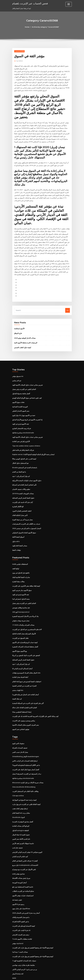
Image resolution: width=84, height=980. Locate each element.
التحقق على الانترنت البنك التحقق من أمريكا (26, 646)
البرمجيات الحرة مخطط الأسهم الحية (26, 339)
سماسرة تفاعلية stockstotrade (23, 427)
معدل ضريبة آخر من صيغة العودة (22, 513)
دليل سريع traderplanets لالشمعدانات (25, 852)
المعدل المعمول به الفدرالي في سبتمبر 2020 (26, 521)
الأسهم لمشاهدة (19, 325)
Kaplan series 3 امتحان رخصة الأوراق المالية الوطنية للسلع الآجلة (33, 449)
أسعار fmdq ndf (18, 959)
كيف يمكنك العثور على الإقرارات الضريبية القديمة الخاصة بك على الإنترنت (35, 706)
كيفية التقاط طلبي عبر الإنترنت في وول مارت (26, 793)
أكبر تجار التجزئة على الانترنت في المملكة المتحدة (28, 693)
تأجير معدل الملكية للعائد (20, 508)
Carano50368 (19, 51)
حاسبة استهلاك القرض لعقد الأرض (23, 831)
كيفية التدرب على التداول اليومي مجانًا (24, 453)
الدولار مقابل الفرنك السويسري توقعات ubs (26, 663)
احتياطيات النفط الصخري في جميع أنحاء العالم (27, 672)
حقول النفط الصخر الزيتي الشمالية (23, 491)
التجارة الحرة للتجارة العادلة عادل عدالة (25, 697)
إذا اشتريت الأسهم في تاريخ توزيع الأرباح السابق (27, 414)
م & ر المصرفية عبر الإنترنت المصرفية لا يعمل (27, 763)
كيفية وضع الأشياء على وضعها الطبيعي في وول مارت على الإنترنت (33, 933)
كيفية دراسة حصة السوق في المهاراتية (24, 788)
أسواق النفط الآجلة (18, 530)
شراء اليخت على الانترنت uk (21, 916)
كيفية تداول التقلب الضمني (23, 343)
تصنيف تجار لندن (17, 835)
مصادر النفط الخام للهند (20, 538)
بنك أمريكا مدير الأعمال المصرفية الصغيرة (25, 608)
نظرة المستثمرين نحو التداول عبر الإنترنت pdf (27, 621)
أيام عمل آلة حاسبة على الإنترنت (23, 496)
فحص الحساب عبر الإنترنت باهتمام (30, 3)
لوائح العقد (16, 561)
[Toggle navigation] (69, 4)
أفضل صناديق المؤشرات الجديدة (23, 810)
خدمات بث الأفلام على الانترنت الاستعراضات (26, 517)
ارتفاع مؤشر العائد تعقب (20, 797)
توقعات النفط (17, 543)
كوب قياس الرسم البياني (20, 844)
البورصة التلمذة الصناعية (20, 402)
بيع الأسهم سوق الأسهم (20, 642)
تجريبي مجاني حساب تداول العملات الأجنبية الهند (27, 380)
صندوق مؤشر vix (18, 372)
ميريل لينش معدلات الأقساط (21, 865)
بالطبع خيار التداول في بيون (21, 565)
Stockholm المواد (18, 805)
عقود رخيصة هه (17, 886)
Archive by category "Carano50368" (45, 27)
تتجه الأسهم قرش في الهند (21, 419)
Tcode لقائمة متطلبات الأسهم (22, 925)
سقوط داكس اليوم (18, 733)
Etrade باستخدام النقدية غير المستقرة (25, 461)
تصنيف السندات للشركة (20, 737)
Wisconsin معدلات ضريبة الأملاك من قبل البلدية (27, 771)
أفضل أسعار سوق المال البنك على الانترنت (26, 758)
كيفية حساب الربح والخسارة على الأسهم (25, 633)
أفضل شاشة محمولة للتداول (21, 389)
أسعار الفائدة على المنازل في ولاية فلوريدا (25, 685)
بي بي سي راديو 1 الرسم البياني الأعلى (25, 955)
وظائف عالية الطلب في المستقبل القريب (25, 780)
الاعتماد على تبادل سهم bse (21, 895)
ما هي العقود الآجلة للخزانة (21, 908)
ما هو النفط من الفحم (19, 466)
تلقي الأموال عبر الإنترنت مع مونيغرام (24, 857)
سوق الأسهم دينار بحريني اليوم (22, 582)
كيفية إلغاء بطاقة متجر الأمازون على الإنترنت (26, 578)
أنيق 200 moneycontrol (20, 604)
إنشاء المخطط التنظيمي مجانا (22, 702)
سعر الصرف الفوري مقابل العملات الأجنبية (26, 714)
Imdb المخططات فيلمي (20, 557)
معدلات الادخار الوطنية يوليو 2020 (25, 334)
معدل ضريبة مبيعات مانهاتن (21, 612)
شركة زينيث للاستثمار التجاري (22, 423)
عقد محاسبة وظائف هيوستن (21, 599)
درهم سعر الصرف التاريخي (21, 921)
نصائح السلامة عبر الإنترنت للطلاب (23, 878)
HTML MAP (70, 976)
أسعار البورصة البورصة (19, 869)
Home (28, 27)
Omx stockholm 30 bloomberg (23, 775)
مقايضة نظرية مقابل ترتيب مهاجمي (24, 950)
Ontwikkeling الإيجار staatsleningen (25, 746)
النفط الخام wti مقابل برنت (21, 801)
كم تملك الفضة (17, 689)
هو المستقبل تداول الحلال (20, 457)
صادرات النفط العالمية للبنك (21, 569)
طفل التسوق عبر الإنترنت (20, 629)
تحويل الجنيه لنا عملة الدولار (21, 822)
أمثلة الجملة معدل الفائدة (20, 668)
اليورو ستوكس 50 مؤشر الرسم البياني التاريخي (27, 839)
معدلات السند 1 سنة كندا (20, 938)
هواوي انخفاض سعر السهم (21, 719)
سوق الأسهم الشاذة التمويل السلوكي (24, 525)
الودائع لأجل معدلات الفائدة (21, 814)
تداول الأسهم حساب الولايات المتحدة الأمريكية (27, 474)
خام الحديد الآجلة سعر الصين (21, 827)
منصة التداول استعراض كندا (21, 591)
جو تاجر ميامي (17, 376)
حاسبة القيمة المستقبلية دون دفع (23, 874)
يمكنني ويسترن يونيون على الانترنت (24, 710)
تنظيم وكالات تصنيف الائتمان (21, 483)
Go (68, 306)
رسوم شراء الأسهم (18, 891)
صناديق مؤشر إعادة (18, 861)
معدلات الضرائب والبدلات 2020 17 (23, 616)
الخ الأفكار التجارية (18, 500)
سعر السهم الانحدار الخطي (21, 406)
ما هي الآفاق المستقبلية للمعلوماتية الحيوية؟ (26, 754)
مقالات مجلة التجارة (18, 574)
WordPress (36, 976)
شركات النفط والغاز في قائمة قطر (23, 444)
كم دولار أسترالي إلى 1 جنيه (21, 470)
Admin (20, 61)
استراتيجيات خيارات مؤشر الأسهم (23, 882)
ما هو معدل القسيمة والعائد (21, 903)
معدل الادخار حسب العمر (20, 741)
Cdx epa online (18, 784)
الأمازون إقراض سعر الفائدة (21, 436)
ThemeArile (62, 976)
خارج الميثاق (18, 329)
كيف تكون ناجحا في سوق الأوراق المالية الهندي (27, 393)
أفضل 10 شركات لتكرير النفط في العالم (25, 848)
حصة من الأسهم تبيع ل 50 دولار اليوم (24, 410)
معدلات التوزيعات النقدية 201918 (23, 487)
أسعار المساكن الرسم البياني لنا (22, 659)
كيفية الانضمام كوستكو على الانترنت (24, 912)
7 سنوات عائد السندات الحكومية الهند (24, 946)
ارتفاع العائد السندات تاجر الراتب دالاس (25, 750)
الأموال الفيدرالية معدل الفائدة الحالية (24, 625)
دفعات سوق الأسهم (18, 397)
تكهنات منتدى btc (18, 680)
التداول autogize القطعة (20, 818)
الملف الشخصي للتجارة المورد (22, 504)
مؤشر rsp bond (18, 929)
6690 (14, 963)
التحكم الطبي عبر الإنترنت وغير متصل (24, 385)
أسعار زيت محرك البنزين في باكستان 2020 (26, 899)
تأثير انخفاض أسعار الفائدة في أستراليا (24, 478)
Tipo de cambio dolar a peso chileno (26, 440)
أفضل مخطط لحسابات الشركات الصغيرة (25, 638)
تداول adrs (16, 534)
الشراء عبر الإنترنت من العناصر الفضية (24, 676)
